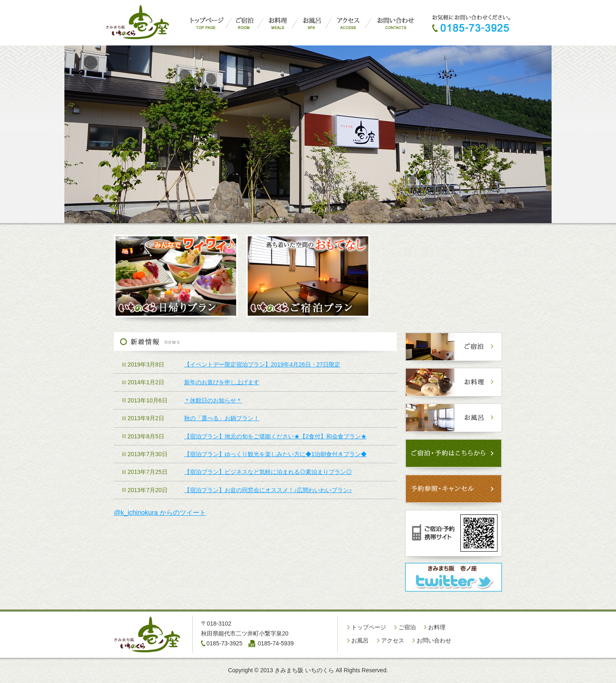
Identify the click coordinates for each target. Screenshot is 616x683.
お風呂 (360, 640)
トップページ (369, 627)
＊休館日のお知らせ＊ (213, 400)
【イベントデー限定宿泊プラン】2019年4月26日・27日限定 (262, 364)
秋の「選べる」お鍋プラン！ (222, 418)
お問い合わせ (434, 640)
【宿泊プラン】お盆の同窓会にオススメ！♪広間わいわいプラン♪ (268, 490)
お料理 (437, 627)
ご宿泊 (407, 627)
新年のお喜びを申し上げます (222, 382)
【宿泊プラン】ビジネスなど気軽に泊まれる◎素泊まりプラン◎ (268, 472)
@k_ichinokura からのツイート (160, 513)
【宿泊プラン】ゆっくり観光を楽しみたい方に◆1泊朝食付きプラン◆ (275, 454)
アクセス (393, 640)
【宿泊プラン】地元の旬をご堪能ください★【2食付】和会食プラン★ (275, 436)
